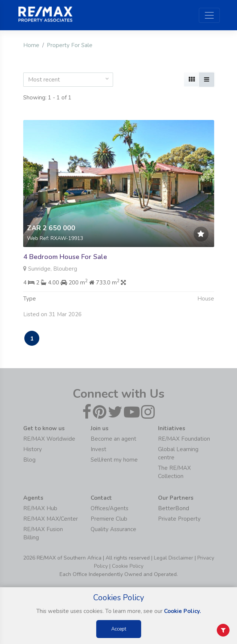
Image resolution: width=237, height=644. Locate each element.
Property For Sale (70, 45)
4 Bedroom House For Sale (65, 257)
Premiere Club (109, 519)
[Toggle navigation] (209, 15)
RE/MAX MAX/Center (51, 519)
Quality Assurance (113, 529)
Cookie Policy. (183, 611)
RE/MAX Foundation (184, 439)
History (33, 449)
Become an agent (113, 439)
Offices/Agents (110, 508)
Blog (29, 460)
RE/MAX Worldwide (49, 439)
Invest (98, 449)
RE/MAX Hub (40, 508)
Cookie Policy (128, 566)
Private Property (179, 519)
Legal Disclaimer (174, 558)
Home (31, 45)
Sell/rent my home (114, 460)
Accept (119, 629)
